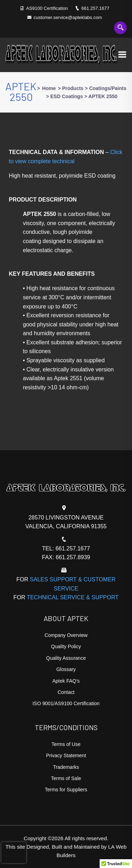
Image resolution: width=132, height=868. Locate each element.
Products (73, 88)
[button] (116, 861)
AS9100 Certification (47, 8)
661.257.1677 (92, 8)
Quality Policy (66, 646)
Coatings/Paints (108, 88)
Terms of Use (66, 744)
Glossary (66, 669)
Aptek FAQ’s (66, 681)
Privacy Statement (66, 755)
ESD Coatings (67, 96)
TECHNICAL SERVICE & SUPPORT (73, 597)
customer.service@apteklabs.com (65, 17)
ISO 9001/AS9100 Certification (66, 703)
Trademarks (66, 767)
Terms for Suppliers (66, 790)
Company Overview (66, 635)
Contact (66, 692)
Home (49, 88)
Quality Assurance (66, 658)
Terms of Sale (66, 778)
